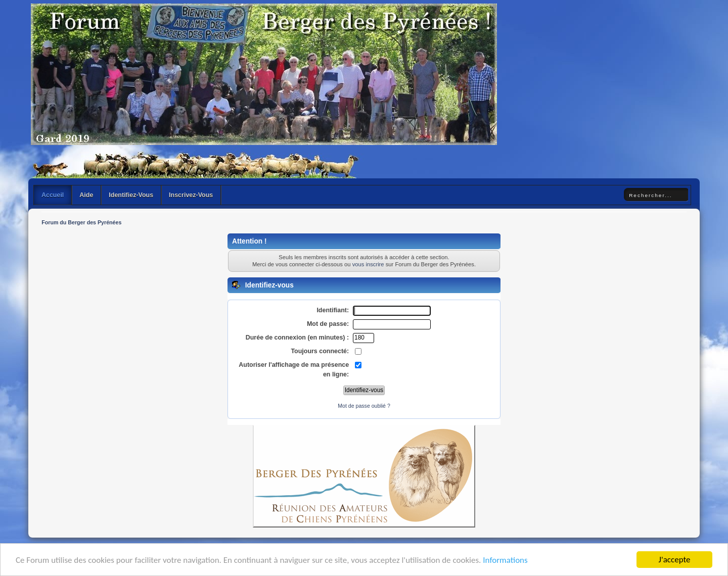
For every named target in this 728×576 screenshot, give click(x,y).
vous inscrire (368, 264)
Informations (505, 560)
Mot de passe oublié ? (364, 406)
